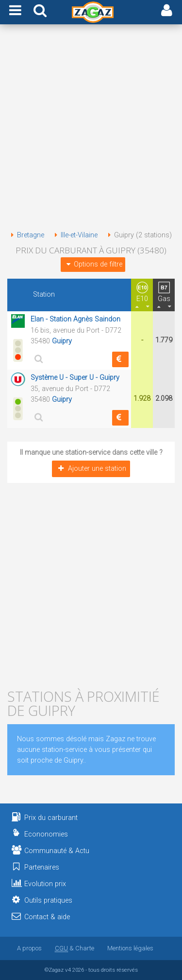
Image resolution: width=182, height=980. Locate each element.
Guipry (62, 341)
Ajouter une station (91, 469)
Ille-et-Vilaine (74, 235)
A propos (29, 948)
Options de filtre (93, 264)
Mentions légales (130, 948)
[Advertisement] (91, 129)
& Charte (74, 948)
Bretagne (26, 235)
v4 (68, 970)
